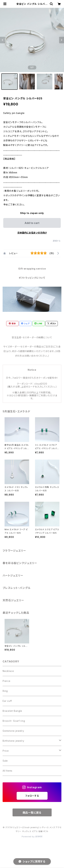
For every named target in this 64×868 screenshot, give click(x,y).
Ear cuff (7, 701)
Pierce (7, 681)
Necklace (8, 671)
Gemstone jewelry (13, 731)
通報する (57, 241)
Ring (5, 691)
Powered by (32, 837)
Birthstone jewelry (13, 741)
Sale (5, 761)
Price (6, 751)
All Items (7, 771)
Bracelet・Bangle (12, 711)
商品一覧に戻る (32, 813)
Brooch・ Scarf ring (14, 721)
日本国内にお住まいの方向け (32, 233)
